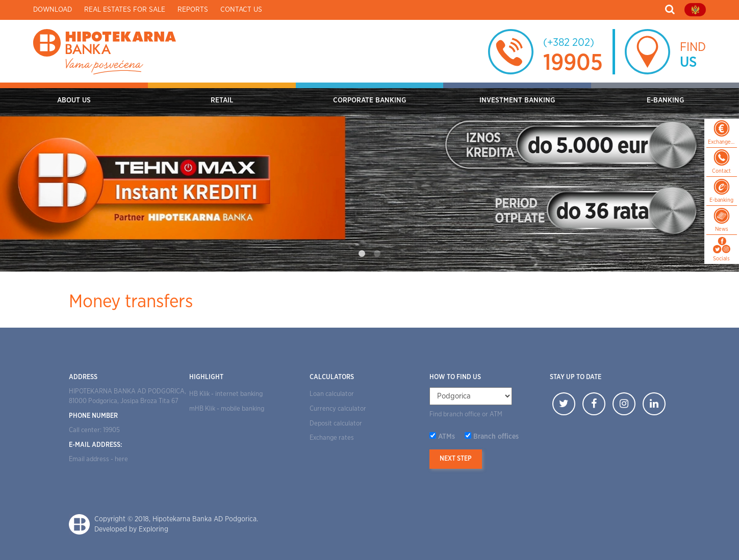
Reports (193, 10)
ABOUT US (74, 100)
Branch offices (496, 437)
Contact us (241, 10)
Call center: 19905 (94, 430)
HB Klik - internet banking (226, 394)
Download (53, 10)
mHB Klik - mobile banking (227, 409)
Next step (456, 459)
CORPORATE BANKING (369, 100)
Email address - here (98, 459)
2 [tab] (377, 254)
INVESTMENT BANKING (517, 100)
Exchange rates (332, 438)
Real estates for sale (125, 10)
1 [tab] (362, 254)
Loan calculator (332, 394)
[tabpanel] (369, 177)
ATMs (447, 437)
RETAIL (222, 100)
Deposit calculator (336, 424)
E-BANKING (665, 100)
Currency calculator (338, 409)
